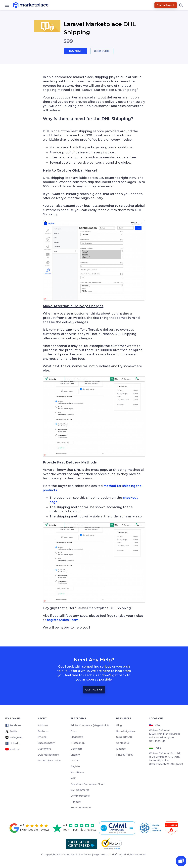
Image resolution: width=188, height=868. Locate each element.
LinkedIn (15, 743)
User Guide (102, 51)
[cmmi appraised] (118, 828)
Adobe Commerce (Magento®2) (90, 726)
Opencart (76, 749)
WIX (73, 778)
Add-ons (43, 726)
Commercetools (80, 796)
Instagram (16, 737)
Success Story (46, 743)
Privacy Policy (125, 755)
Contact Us (94, 690)
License (121, 749)
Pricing (42, 737)
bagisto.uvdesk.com (63, 620)
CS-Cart (75, 761)
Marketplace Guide (49, 761)
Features (43, 731)
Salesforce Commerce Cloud (87, 784)
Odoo (74, 731)
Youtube (15, 749)
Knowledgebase (126, 731)
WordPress (77, 773)
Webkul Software (81, 855)
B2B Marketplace (48, 755)
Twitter (14, 731)
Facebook (15, 726)
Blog (119, 726)
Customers (44, 749)
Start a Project (166, 5)
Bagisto (75, 767)
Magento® (77, 737)
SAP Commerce (80, 790)
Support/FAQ (124, 737)
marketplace (20, 5)
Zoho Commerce (81, 808)
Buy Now (75, 51)
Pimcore (76, 802)
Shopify (75, 755)
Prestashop (78, 743)
